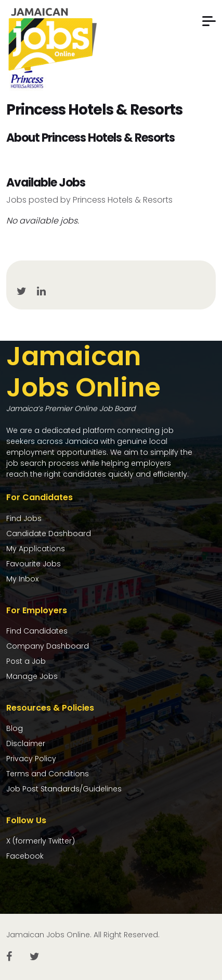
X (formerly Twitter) (41, 841)
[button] (209, 21)
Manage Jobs (32, 676)
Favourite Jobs (34, 564)
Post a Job (26, 661)
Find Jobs (24, 518)
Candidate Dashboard (49, 534)
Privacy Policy (31, 759)
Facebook (25, 856)
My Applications (36, 549)
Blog (15, 728)
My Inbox (22, 579)
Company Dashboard (48, 646)
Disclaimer (26, 743)
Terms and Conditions (48, 774)
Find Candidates (37, 631)
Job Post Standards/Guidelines (64, 789)
